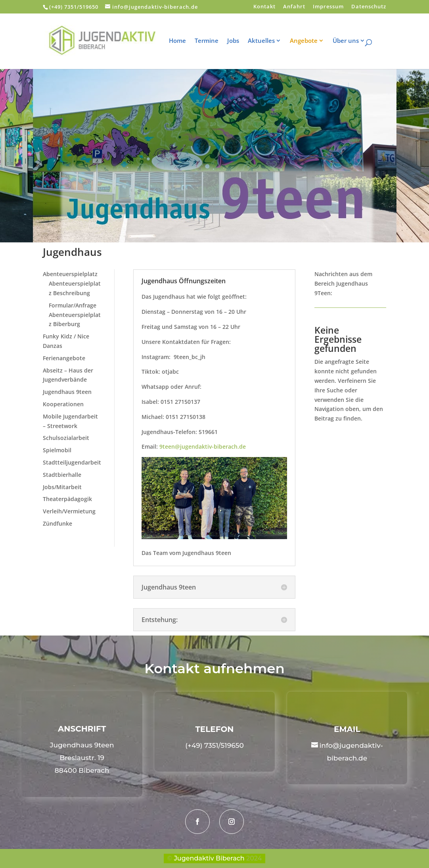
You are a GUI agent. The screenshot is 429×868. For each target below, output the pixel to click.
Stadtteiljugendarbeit (72, 462)
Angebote (309, 41)
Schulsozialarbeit (66, 438)
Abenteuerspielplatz (70, 274)
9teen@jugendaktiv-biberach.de (203, 446)
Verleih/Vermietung (69, 511)
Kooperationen (63, 404)
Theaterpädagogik (67, 499)
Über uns (351, 41)
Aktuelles (266, 41)
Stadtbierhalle (62, 475)
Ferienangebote (64, 358)
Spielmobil (57, 450)
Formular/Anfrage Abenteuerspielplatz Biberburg (75, 315)
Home (183, 41)
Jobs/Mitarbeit (62, 487)
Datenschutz (369, 7)
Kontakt (264, 7)
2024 (254, 858)
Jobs (238, 41)
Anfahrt (294, 7)
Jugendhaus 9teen (67, 392)
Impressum (328, 7)
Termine (212, 41)
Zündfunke (57, 523)
